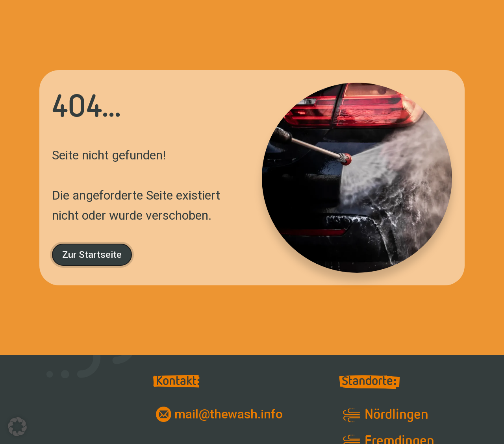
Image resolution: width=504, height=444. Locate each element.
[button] (17, 427)
